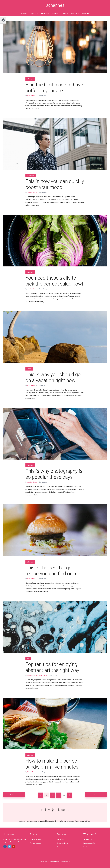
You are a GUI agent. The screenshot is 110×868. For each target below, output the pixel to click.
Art (28, 658)
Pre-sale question (89, 843)
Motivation (31, 175)
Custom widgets (62, 843)
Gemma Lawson (33, 675)
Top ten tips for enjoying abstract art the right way (52, 667)
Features (74, 13)
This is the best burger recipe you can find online (53, 571)
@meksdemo (60, 810)
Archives (44, 13)
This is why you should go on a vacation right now (53, 377)
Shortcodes (61, 839)
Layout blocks (35, 847)
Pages (64, 13)
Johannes (55, 5)
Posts (55, 13)
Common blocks (35, 839)
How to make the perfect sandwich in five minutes (52, 764)
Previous (15, 795)
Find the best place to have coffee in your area (54, 88)
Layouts (33, 13)
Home (23, 13)
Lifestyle (30, 79)
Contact (59, 847)
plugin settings (85, 821)
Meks (48, 862)
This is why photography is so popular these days (54, 474)
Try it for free (88, 839)
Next (95, 795)
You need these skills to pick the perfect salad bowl (54, 281)
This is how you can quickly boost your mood (55, 184)
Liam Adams (31, 96)
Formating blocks (36, 843)
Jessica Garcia (32, 192)
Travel (29, 369)
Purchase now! (88, 847)
